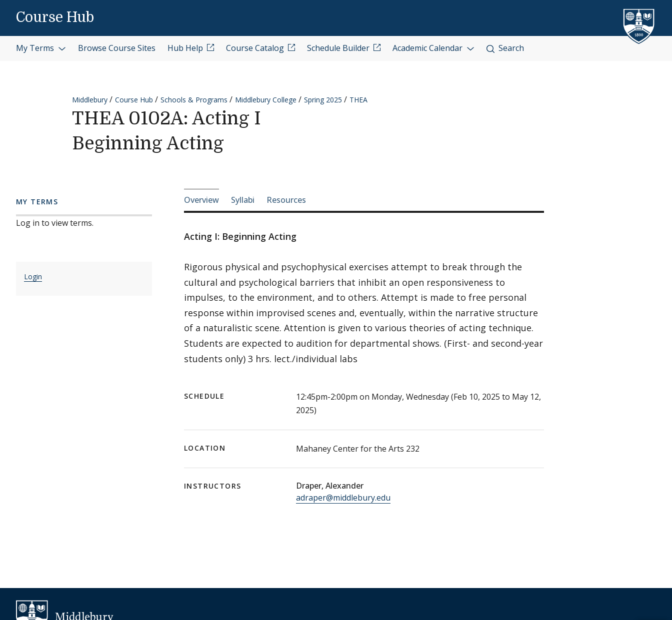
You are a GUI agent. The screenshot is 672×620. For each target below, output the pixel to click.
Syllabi (243, 200)
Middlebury (90, 100)
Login (33, 277)
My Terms (41, 48)
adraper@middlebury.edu (343, 498)
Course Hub (55, 17)
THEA (358, 100)
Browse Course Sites (117, 48)
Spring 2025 (323, 100)
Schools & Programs (194, 100)
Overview (201, 200)
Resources (286, 200)
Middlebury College (266, 100)
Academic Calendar (433, 48)
